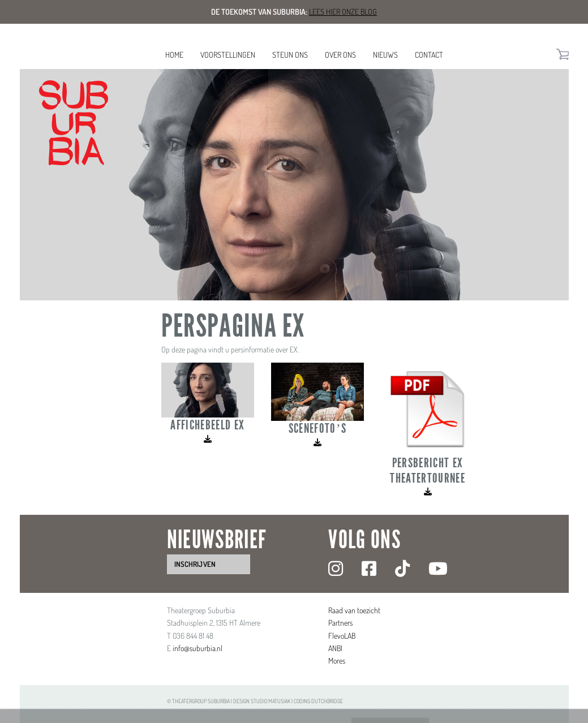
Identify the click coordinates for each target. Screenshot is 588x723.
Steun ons (290, 55)
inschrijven (195, 564)
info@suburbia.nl (198, 648)
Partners (340, 623)
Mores (337, 660)
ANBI (335, 648)
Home (174, 55)
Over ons (340, 55)
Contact (429, 55)
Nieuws (385, 55)
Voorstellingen (228, 55)
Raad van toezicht (354, 610)
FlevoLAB (342, 636)
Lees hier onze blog (343, 12)
